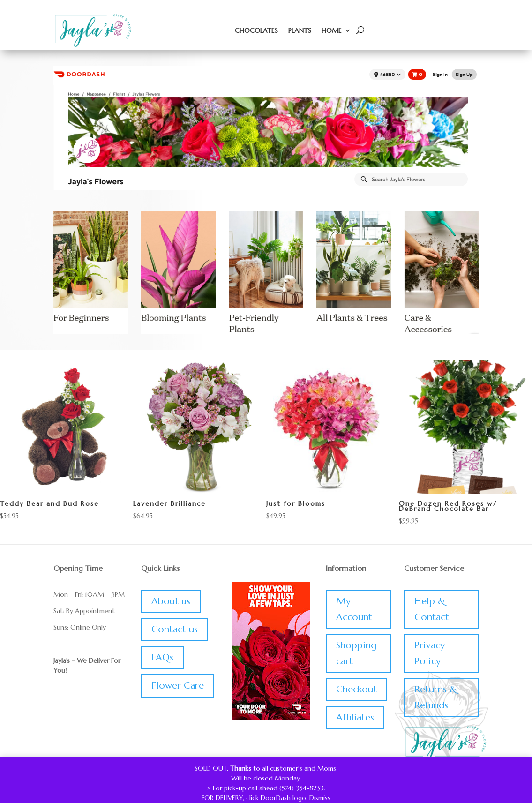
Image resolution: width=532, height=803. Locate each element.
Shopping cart (356, 653)
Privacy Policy (430, 653)
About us (171, 601)
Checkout (356, 689)
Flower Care (178, 686)
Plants (300, 30)
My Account (354, 609)
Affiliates (355, 717)
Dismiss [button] (320, 798)
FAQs (162, 657)
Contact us (175, 629)
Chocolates (256, 30)
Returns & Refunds (435, 697)
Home (332, 30)
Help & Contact (432, 609)
